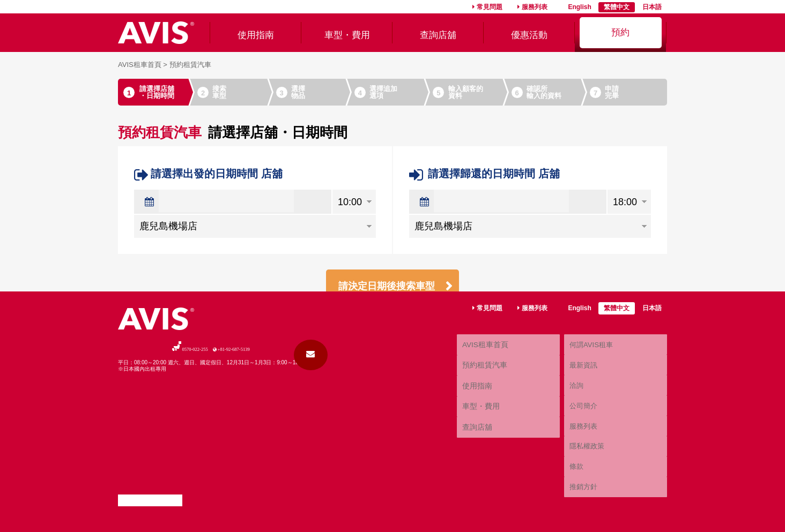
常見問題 (490, 7)
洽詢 (576, 431)
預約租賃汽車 (483, 420)
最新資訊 (582, 419)
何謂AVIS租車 (589, 407)
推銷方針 (582, 491)
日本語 (652, 7)
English (579, 7)
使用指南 (256, 32)
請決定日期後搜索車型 (390, 288)
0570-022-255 (168, 414)
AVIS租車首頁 (140, 65)
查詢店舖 (438, 32)
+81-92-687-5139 (255, 414)
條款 (576, 479)
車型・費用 (347, 32)
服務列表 (535, 7)
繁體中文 (617, 7)
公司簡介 (582, 443)
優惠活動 (529, 32)
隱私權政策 (586, 467)
